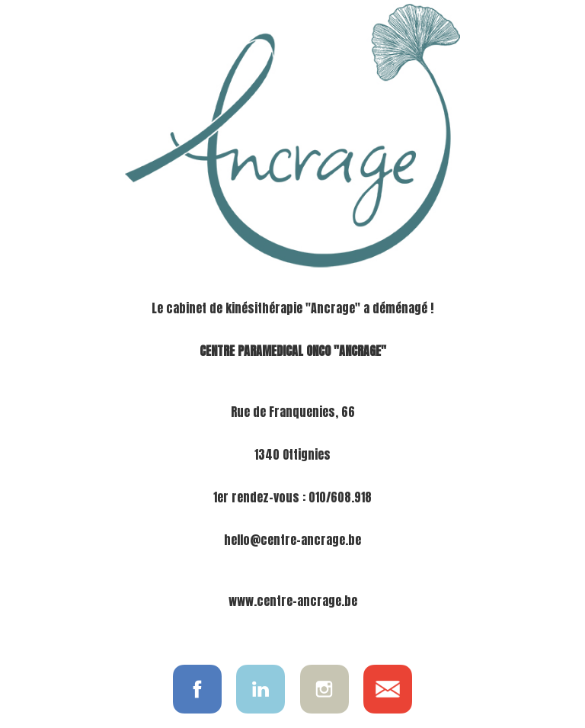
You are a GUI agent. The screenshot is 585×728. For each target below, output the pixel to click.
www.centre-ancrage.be (293, 601)
